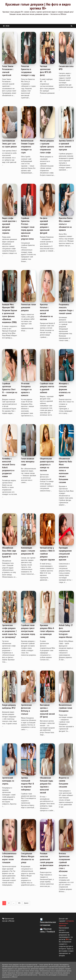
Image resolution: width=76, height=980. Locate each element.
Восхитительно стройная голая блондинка (65, 708)
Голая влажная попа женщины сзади (28, 462)
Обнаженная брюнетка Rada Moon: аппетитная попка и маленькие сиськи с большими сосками (65, 470)
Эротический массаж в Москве (8, 920)
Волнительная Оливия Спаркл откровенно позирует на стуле (28, 147)
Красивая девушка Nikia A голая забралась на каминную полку (47, 631)
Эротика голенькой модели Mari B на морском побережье (27, 784)
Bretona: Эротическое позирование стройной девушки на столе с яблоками (64, 862)
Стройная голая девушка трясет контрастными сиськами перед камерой (28, 631)
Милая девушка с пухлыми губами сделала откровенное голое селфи (47, 147)
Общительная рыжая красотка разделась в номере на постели (47, 465)
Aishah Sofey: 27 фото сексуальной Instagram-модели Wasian (66, 631)
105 (19, 903)
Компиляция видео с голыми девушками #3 (28, 551)
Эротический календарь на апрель (8, 781)
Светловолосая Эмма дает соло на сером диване (9, 144)
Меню (6, 26)
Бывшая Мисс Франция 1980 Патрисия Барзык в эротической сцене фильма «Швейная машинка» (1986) (10, 313)
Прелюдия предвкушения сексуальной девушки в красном (65, 554)
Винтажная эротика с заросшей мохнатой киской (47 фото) (47, 711)
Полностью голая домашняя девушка (28, 307)
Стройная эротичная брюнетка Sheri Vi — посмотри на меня (10, 389)
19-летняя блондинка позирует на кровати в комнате (26, 389)
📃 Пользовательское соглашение (48, 922)
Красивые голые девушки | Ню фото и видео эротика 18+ (38, 6)
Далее (26, 903)
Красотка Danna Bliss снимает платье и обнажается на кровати (66, 224)
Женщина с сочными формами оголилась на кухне (65, 389)
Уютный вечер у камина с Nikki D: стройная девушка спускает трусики (47, 554)
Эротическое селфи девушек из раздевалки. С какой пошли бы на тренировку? (9, 631)
